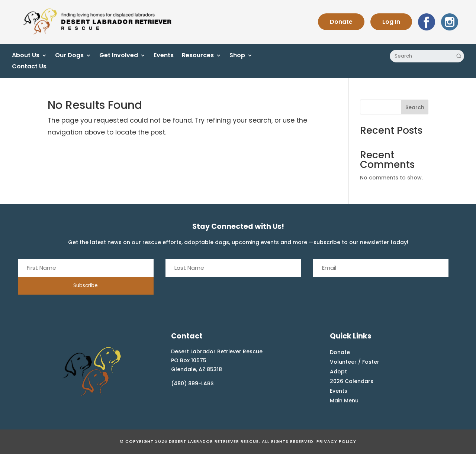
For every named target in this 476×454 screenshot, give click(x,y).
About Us (26, 56)
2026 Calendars (352, 381)
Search (415, 107)
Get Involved (119, 56)
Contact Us (29, 67)
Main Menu (344, 401)
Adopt (338, 372)
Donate (341, 22)
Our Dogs (69, 56)
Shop (237, 56)
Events (164, 56)
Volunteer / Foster (355, 362)
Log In (391, 22)
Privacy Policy (336, 441)
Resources (198, 56)
